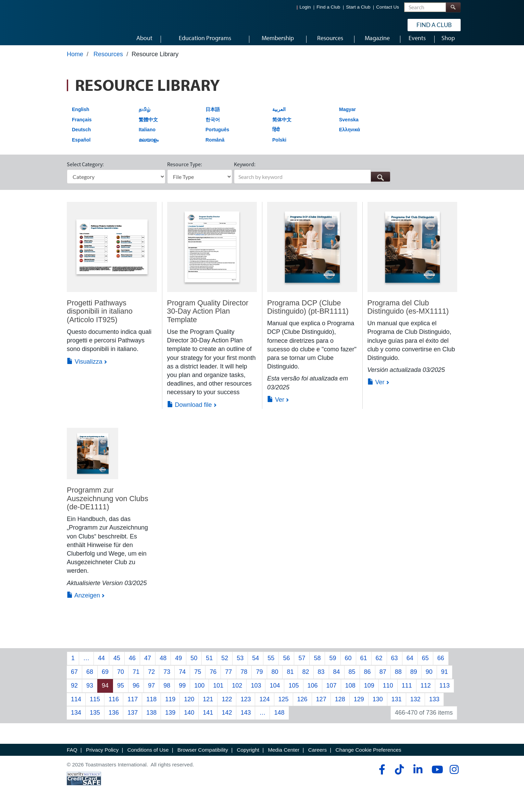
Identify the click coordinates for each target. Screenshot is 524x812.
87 (383, 678)
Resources (108, 61)
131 (397, 705)
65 (425, 665)
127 (321, 705)
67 (74, 678)
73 (167, 678)
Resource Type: (185, 171)
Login (305, 7)
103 (256, 692)
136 (114, 719)
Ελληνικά (350, 136)
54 (255, 665)
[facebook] (381, 776)
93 (90, 692)
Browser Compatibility (203, 756)
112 (426, 692)
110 (388, 692)
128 (340, 705)
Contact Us (388, 7)
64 (410, 665)
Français (82, 126)
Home (75, 61)
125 (284, 705)
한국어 (213, 126)
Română (215, 146)
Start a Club (358, 7)
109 (369, 692)
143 (246, 719)
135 (95, 719)
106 (313, 692)
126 (302, 705)
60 (348, 665)
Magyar (347, 116)
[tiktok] (399, 776)
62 (379, 665)
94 (105, 692)
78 (244, 678)
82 (305, 678)
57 (302, 665)
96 (136, 692)
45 (117, 665)
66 (441, 665)
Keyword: (245, 171)
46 (132, 665)
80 (275, 678)
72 (151, 678)
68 (90, 678)
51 (209, 665)
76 (213, 678)
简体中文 (282, 126)
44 (101, 665)
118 (151, 705)
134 (76, 719)
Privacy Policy (102, 756)
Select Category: (85, 171)
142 (227, 719)
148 (279, 719)
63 (395, 665)
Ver (276, 406)
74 (182, 678)
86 (367, 678)
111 (407, 692)
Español (81, 146)
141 (208, 719)
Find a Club (328, 7)
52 (225, 665)
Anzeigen (83, 602)
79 (259, 678)
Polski (279, 146)
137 (133, 719)
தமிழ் (145, 116)
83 (321, 678)
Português (217, 136)
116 (114, 705)
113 (445, 692)
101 (218, 692)
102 (237, 692)
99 (182, 692)
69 (105, 678)
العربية (279, 116)
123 (246, 705)
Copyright (248, 756)
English (81, 116)
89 (414, 678)
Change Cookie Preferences (369, 756)
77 (228, 678)
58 (317, 665)
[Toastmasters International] (86, 25)
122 (227, 705)
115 (95, 705)
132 (415, 705)
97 (151, 692)
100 (199, 692)
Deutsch (81, 136)
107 (332, 692)
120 (189, 705)
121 (208, 705)
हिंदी (276, 136)
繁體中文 (148, 126)
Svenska (349, 126)
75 (198, 678)
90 (429, 678)
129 (359, 705)
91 (445, 678)
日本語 (213, 116)
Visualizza (85, 368)
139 (170, 719)
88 (398, 678)
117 (133, 705)
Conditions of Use (148, 756)
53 (240, 665)
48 (163, 665)
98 (167, 692)
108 (350, 692)
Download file (190, 411)
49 (178, 665)
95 (121, 692)
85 (352, 678)
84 (337, 678)
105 (294, 692)
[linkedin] (418, 776)
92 (74, 692)
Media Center (284, 756)
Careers (317, 756)
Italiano (147, 136)
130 (378, 705)
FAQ (72, 756)
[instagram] (454, 776)
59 (333, 665)
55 (271, 665)
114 (76, 705)
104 (275, 692)
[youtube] (436, 776)
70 (121, 678)
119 (170, 705)
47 (148, 665)
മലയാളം (149, 146)
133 (434, 705)
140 (189, 719)
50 (194, 665)
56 (286, 665)
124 (264, 705)
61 (364, 665)
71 (136, 678)
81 (290, 678)
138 (151, 719)
